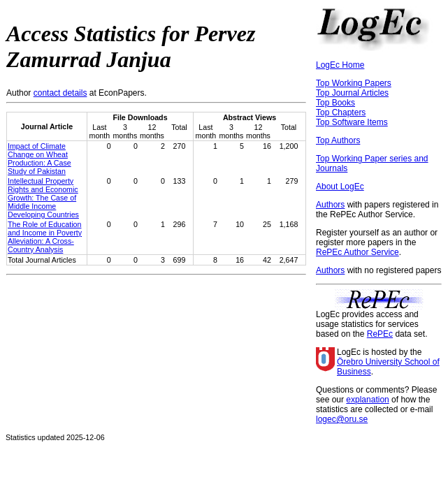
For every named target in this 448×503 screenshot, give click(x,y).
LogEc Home (340, 65)
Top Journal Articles (352, 93)
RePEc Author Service (357, 252)
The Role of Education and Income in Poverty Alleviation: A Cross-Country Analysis (45, 237)
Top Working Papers (354, 83)
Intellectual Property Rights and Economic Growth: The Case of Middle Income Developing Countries (43, 198)
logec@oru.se (342, 419)
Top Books (335, 103)
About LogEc (340, 187)
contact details (60, 93)
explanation (367, 400)
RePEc (380, 334)
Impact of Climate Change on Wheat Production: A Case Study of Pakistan (39, 159)
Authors (330, 205)
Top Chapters (341, 112)
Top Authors (338, 140)
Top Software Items (352, 122)
